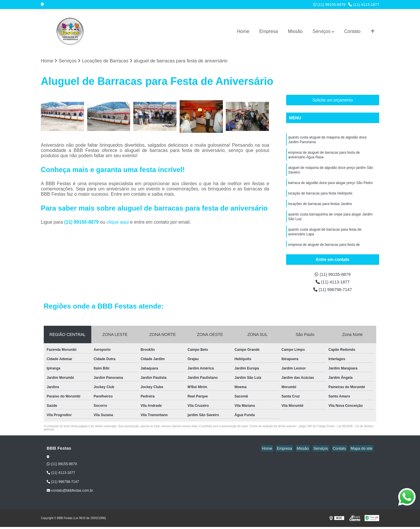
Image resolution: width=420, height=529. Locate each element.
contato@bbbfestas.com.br (70, 493)
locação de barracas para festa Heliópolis (320, 198)
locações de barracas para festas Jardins (320, 209)
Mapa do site (362, 451)
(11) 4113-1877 (364, 5)
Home (243, 31)
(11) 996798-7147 (333, 291)
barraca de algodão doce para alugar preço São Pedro (330, 187)
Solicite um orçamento (333, 101)
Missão (295, 31)
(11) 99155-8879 (329, 5)
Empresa (269, 31)
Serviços (322, 31)
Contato (352, 31)
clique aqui (118, 223)
